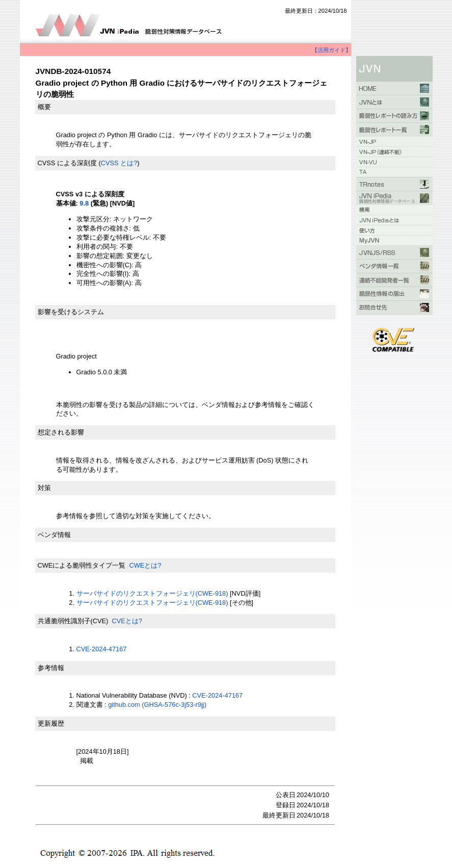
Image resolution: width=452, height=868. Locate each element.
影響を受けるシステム (71, 312)
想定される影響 (61, 432)
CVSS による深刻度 (67, 163)
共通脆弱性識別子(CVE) (73, 621)
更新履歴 (51, 723)
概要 (44, 107)
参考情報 (51, 668)
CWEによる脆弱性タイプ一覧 (82, 565)
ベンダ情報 (54, 535)
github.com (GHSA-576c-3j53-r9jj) (157, 705)
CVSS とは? (119, 163)
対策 (44, 488)
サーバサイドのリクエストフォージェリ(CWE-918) (152, 593)
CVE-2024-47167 (102, 649)
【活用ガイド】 (331, 50)
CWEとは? (145, 565)
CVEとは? (127, 621)
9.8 (84, 203)
